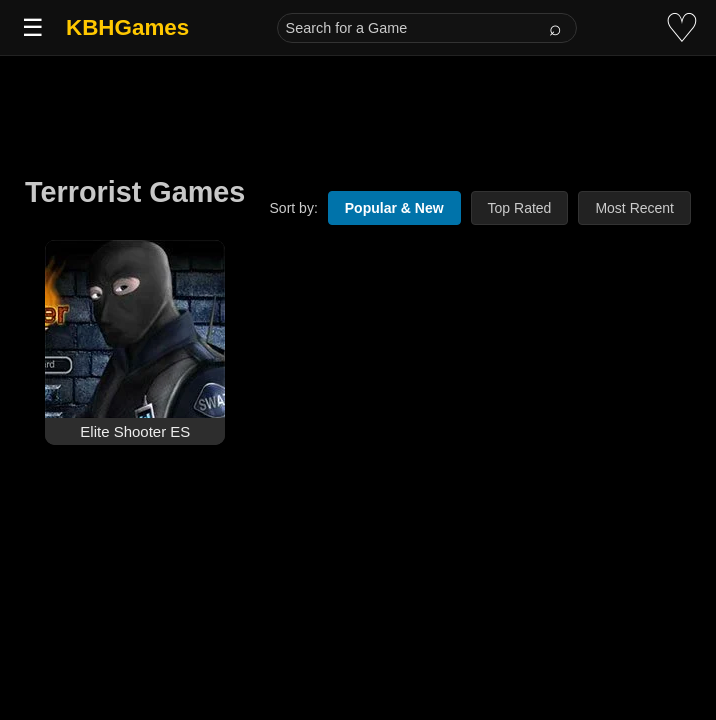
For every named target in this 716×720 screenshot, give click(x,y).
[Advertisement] (358, 102)
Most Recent (634, 208)
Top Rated (520, 208)
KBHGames (127, 27)
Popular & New (394, 208)
